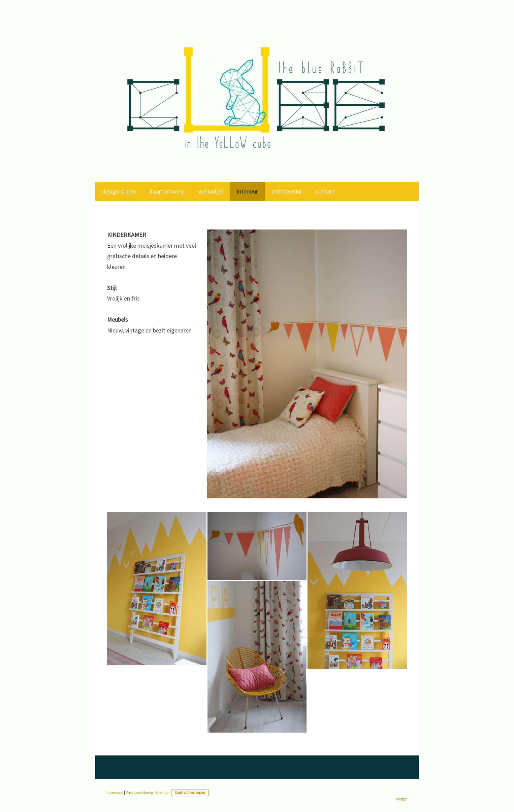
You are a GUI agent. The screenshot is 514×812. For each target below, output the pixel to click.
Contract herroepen (190, 792)
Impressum (114, 792)
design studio (119, 191)
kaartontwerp (167, 191)
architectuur (287, 191)
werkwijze (211, 191)
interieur (247, 191)
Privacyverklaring (139, 792)
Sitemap (162, 792)
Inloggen (402, 799)
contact (325, 191)
